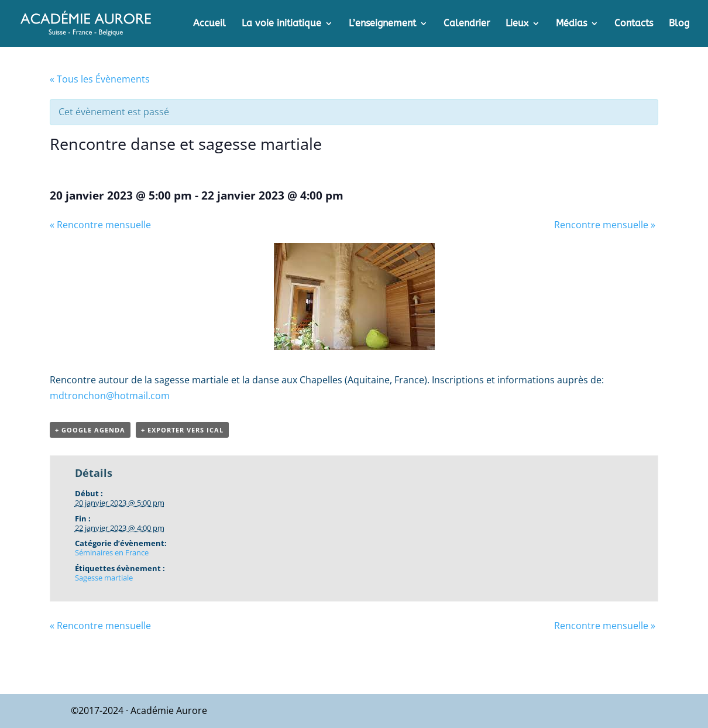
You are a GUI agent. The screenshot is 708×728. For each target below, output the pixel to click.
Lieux (517, 24)
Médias (571, 24)
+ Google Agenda (90, 430)
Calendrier (467, 24)
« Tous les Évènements (100, 79)
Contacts (634, 24)
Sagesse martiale (104, 578)
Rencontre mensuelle (100, 225)
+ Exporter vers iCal (182, 430)
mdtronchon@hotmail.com (110, 396)
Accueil (209, 24)
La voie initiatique (281, 24)
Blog (679, 24)
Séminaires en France (112, 552)
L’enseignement (382, 24)
